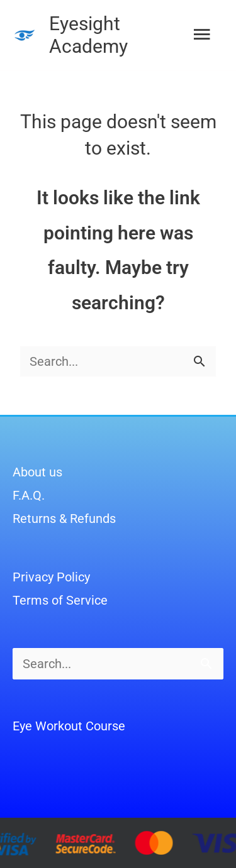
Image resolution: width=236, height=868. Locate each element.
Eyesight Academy (88, 35)
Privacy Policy (51, 577)
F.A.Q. (29, 495)
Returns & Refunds (64, 519)
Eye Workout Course (69, 726)
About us (37, 472)
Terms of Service (60, 600)
